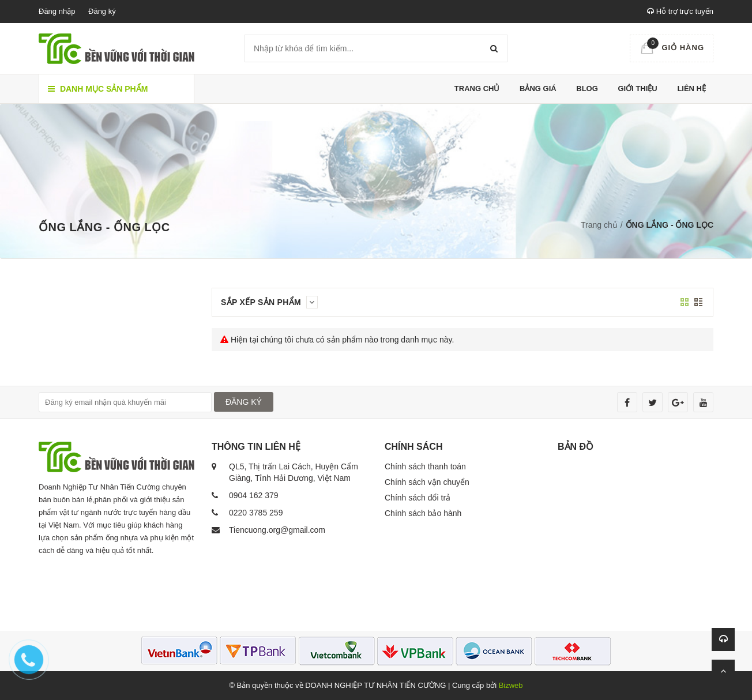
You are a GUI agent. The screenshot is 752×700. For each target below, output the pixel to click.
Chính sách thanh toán (425, 466)
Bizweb (511, 685)
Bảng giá (538, 89)
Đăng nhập (57, 11)
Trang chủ (477, 89)
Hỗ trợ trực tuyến (680, 11)
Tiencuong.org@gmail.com (277, 530)
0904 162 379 (254, 495)
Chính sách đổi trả (418, 498)
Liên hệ (691, 89)
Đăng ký (102, 11)
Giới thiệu (637, 89)
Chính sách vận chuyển (427, 482)
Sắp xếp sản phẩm (269, 302)
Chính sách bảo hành (423, 513)
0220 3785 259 (256, 513)
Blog (587, 89)
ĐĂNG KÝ (244, 402)
